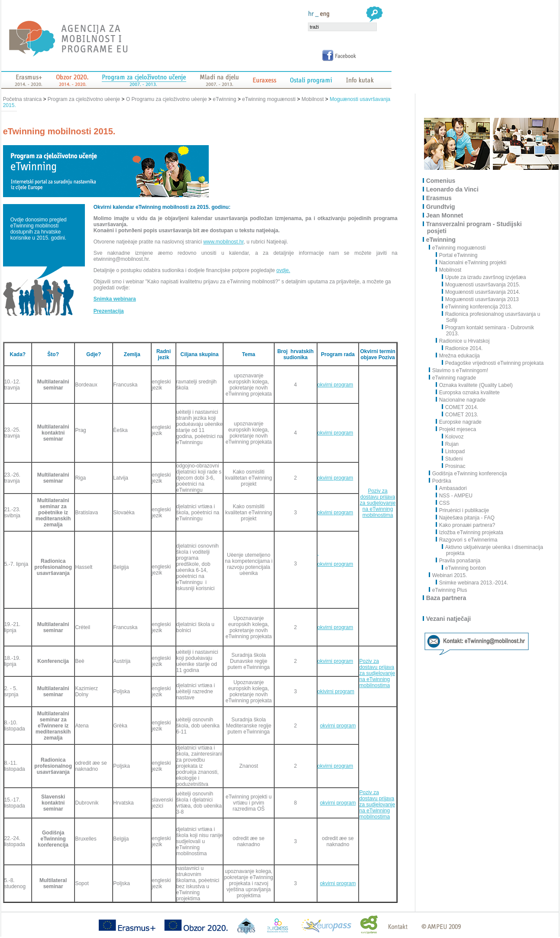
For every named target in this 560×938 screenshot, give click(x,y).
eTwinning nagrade (455, 378)
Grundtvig (441, 207)
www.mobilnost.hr (223, 242)
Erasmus (439, 198)
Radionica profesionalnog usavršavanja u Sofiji (491, 317)
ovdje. (283, 270)
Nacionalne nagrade (461, 400)
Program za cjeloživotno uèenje (84, 99)
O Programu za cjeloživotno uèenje (167, 99)
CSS (443, 503)
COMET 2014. (460, 407)
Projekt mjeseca (456, 429)
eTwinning (224, 99)
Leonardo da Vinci (453, 189)
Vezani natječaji (449, 619)
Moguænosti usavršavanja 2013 (481, 299)
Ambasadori (452, 488)
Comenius (441, 181)
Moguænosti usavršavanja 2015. (481, 285)
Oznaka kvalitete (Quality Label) (474, 385)
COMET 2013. (460, 415)
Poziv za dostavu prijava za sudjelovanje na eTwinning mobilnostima (378, 503)
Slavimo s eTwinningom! (461, 370)
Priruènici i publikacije (463, 510)
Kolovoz (453, 437)
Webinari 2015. (450, 575)
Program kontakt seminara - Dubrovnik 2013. (488, 331)
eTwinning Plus (450, 590)
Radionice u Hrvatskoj (463, 341)
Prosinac (454, 466)
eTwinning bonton (464, 568)
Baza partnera (447, 598)
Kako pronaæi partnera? (466, 525)
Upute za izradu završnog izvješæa (484, 277)
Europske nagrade (459, 422)
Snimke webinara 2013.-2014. (472, 583)
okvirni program (335, 385)
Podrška (442, 481)
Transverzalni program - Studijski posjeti (474, 227)
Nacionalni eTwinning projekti (471, 263)
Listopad (453, 451)
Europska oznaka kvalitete (468, 393)
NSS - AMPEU (454, 496)
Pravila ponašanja (458, 561)
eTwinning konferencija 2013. (477, 307)
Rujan (450, 444)
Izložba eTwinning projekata (470, 532)
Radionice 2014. (463, 348)
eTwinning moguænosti (269, 99)
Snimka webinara (115, 299)
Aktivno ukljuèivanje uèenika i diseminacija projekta (493, 550)
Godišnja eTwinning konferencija (470, 474)
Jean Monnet (445, 215)
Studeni (453, 459)
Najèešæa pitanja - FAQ (465, 518)
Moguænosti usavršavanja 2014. (481, 292)
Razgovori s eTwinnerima (467, 540)
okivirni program (336, 691)
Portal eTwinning (457, 255)
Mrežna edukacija (458, 356)
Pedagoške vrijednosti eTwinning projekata (493, 363)
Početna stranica (23, 99)
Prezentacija (109, 311)
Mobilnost (312, 99)
